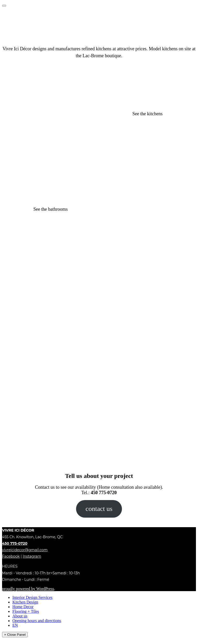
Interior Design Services (32, 597)
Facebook (11, 556)
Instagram (32, 556)
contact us (99, 509)
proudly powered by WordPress (28, 589)
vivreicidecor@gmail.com (25, 550)
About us (20, 616)
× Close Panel (15, 635)
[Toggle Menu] (4, 6)
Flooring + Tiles (26, 611)
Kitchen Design (25, 602)
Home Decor (23, 607)
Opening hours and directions (37, 621)
